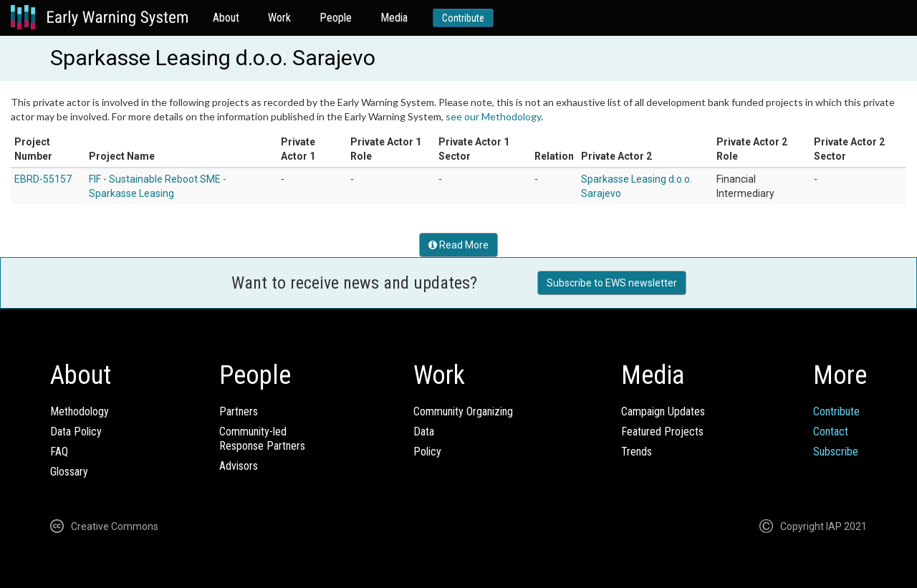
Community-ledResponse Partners (262, 439)
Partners (239, 411)
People (336, 18)
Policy (427, 452)
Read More (458, 245)
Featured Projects (662, 432)
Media (394, 18)
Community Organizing (463, 411)
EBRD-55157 (43, 179)
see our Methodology (493, 116)
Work (279, 18)
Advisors (239, 466)
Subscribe (836, 452)
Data (424, 432)
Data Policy (76, 432)
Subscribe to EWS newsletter (612, 283)
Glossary (69, 472)
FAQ (59, 452)
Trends (637, 452)
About (226, 18)
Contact (831, 432)
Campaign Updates (663, 411)
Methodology (80, 411)
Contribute (463, 18)
